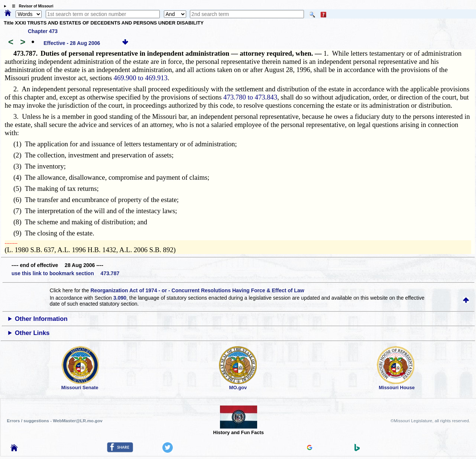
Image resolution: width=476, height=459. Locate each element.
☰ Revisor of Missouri (31, 6)
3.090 (120, 298)
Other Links (32, 333)
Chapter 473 (43, 31)
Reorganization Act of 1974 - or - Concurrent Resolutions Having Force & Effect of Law (197, 290)
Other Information (41, 319)
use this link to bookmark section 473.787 (65, 273)
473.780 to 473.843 (250, 97)
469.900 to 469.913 (141, 78)
